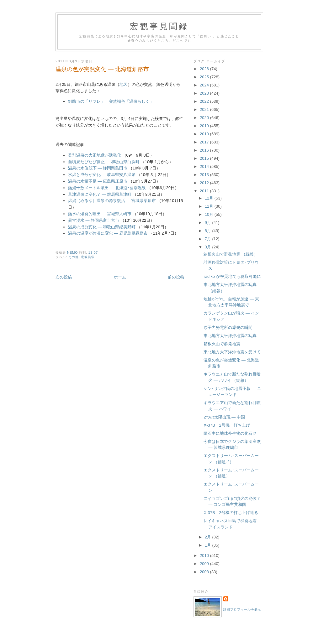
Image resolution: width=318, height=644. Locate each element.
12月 (210, 198)
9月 (209, 223)
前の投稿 (176, 277)
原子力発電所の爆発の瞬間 (228, 327)
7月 (209, 239)
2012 (205, 183)
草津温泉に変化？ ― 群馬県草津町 (100, 194)
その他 (74, 257)
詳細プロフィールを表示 (242, 609)
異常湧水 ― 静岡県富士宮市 (94, 220)
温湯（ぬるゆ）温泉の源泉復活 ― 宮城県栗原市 (112, 201)
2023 (205, 93)
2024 (205, 85)
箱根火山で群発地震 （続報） (231, 254)
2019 (205, 126)
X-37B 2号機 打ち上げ (227, 425)
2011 (205, 191)
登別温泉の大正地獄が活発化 (95, 155)
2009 (205, 564)
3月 (209, 247)
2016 (205, 150)
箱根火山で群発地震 (222, 344)
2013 (205, 175)
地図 (124, 84)
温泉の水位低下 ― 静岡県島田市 (98, 168)
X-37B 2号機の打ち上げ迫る (231, 513)
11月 (210, 206)
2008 (205, 572)
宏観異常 (88, 257)
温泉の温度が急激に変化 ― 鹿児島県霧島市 (108, 233)
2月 (209, 537)
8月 (209, 231)
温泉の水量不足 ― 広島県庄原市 (98, 181)
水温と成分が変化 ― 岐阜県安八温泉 (102, 175)
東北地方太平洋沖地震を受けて (232, 352)
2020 (205, 118)
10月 (210, 214)
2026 (205, 69)
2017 (205, 142)
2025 (205, 77)
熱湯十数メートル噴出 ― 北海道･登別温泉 (107, 188)
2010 (205, 556)
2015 (205, 158)
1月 (209, 545)
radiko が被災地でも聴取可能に (232, 276)
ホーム (120, 277)
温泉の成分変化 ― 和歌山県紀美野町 (102, 227)
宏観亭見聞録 (159, 26)
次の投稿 (64, 277)
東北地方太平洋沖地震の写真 (230, 336)
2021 (205, 109)
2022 (205, 101)
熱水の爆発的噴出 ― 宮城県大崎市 (100, 214)
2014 (205, 166)
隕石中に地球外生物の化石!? (230, 433)
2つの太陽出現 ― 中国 (224, 417)
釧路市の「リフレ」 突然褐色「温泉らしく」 (111, 101)
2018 (205, 134)
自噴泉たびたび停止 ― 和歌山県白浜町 (104, 162)
